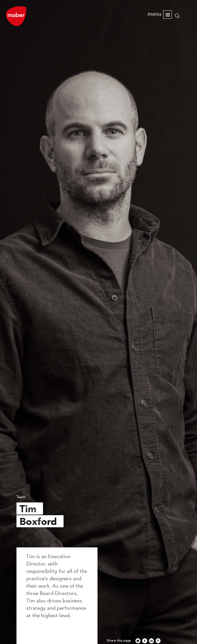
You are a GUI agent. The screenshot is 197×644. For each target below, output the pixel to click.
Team (21, 497)
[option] (98, 322)
